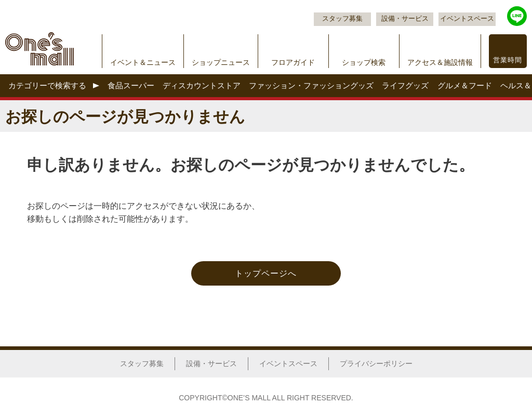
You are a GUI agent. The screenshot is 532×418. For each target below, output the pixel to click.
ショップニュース (221, 62)
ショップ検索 (364, 62)
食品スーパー (131, 85)
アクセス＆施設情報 (440, 62)
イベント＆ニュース (143, 62)
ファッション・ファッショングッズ (311, 85)
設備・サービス (405, 19)
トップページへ (266, 273)
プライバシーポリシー (376, 363)
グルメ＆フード (465, 85)
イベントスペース (467, 19)
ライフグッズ (405, 85)
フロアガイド (293, 62)
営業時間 (508, 60)
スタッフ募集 (342, 19)
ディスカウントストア (202, 85)
